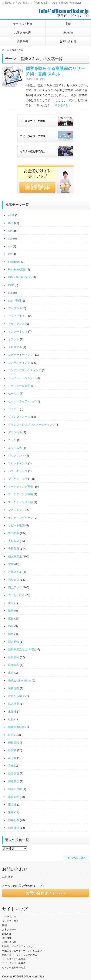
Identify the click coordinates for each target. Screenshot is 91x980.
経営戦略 (14, 743)
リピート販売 (16, 525)
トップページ (9, 917)
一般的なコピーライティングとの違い (22, 951)
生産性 (12, 711)
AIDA (11, 215)
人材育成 (14, 541)
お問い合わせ (68, 41)
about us (68, 32)
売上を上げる (16, 595)
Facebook (14, 262)
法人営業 (14, 704)
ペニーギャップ (18, 471)
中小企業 (14, 533)
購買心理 (14, 797)
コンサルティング (19, 363)
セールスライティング (22, 401)
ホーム (6, 50)
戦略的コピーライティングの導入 (20, 955)
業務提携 (14, 688)
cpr (10, 246)
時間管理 (14, 665)
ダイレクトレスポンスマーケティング (32, 425)
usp (10, 293)
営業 (11, 564)
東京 (11, 673)
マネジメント (16, 510)
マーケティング (18, 479)
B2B (11, 223)
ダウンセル (15, 432)
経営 (11, 735)
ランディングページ (21, 518)
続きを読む (62, 105)
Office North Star (18, 277)
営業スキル (15, 572)
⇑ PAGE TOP (76, 858)
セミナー (14, 409)
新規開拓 (14, 657)
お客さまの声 (23, 32)
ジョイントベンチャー (22, 378)
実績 (68, 24)
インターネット (18, 331)
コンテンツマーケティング (25, 370)
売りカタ (14, 580)
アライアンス (16, 324)
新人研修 (14, 642)
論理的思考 (15, 789)
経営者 (12, 750)
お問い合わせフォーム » (45, 893)
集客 (11, 812)
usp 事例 (14, 301)
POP (11, 285)
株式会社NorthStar (20, 681)
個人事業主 (15, 556)
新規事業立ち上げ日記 (22, 649)
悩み (11, 626)
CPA (11, 231)
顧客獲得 (14, 828)
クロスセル (15, 347)
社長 (11, 719)
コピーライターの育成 (14, 963)
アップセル (15, 308)
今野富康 (14, 549)
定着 (11, 603)
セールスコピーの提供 (14, 959)
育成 (11, 766)
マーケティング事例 (21, 487)
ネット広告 (15, 448)
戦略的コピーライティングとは (18, 946)
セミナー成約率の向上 (14, 967)
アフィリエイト (18, 316)
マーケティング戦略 (21, 494)
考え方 (12, 758)
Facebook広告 (17, 269)
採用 (11, 634)
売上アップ (15, 587)
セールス (14, 393)
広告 (11, 618)
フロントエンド (18, 463)
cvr (10, 254)
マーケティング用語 (21, 502)
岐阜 (11, 611)
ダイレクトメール (19, 417)
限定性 (12, 805)
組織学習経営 (16, 727)
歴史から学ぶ (16, 696)
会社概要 (23, 41)
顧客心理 (14, 820)
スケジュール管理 (19, 386)
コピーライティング (21, 355)
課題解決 (14, 781)
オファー (14, 339)
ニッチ (12, 440)
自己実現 (14, 773)
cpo (10, 239)
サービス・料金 (23, 24)
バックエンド (16, 455)
